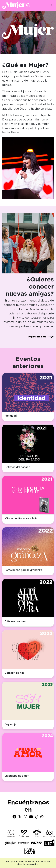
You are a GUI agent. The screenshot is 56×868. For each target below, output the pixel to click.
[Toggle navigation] (51, 5)
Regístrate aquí (41, 337)
